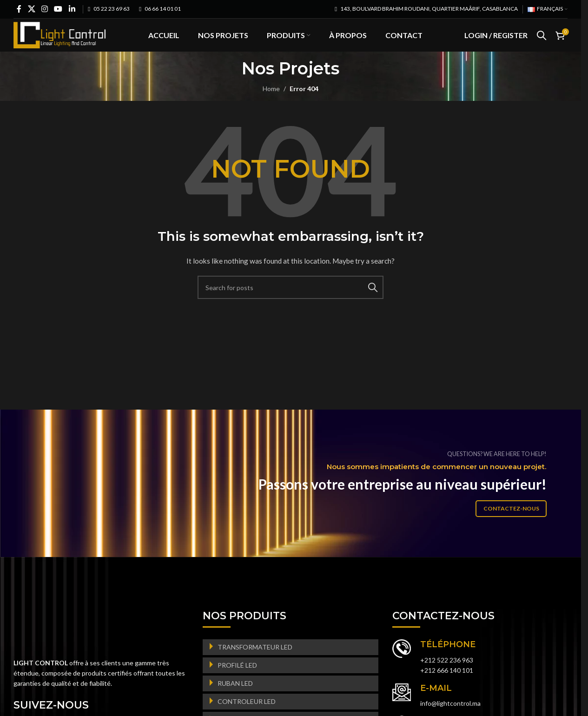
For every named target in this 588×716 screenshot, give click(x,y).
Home (271, 104)
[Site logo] (60, 42)
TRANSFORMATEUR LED (255, 663)
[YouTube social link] (58, 9)
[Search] (542, 43)
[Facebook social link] (19, 9)
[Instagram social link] (44, 9)
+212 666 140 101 (447, 686)
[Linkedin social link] (72, 9)
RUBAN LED (235, 699)
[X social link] (31, 9)
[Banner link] (294, 499)
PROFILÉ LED (237, 681)
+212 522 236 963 (447, 675)
